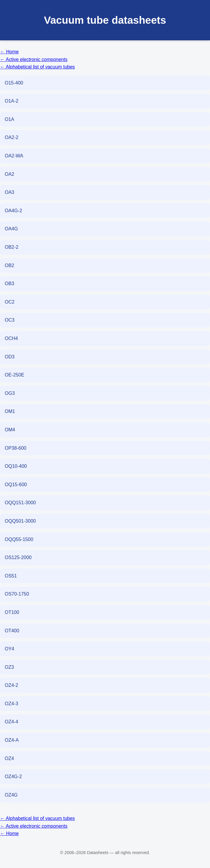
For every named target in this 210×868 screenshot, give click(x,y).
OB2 (9, 265)
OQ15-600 (16, 485)
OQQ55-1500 (19, 539)
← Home (9, 52)
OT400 (12, 631)
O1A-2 (12, 101)
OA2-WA (14, 156)
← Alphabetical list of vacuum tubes (37, 67)
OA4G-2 (13, 211)
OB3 (9, 284)
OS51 (11, 576)
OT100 (12, 612)
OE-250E (15, 375)
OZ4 (9, 758)
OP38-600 (16, 448)
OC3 (10, 320)
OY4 (9, 649)
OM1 (10, 411)
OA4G (11, 229)
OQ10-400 (16, 466)
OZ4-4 (11, 722)
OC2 (10, 302)
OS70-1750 (17, 594)
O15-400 (14, 83)
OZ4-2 (11, 685)
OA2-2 (12, 137)
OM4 (10, 430)
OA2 (9, 174)
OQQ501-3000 (20, 521)
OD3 (10, 357)
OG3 (10, 393)
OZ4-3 (11, 704)
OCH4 (11, 338)
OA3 (9, 192)
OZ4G (11, 795)
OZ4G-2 (13, 777)
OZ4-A (12, 740)
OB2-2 (12, 247)
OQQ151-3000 (20, 503)
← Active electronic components (34, 59)
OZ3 (9, 667)
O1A (9, 119)
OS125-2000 (18, 557)
